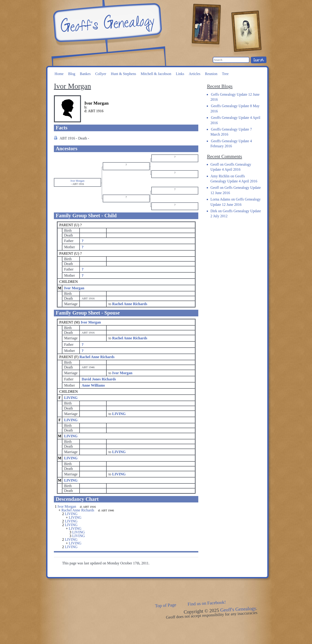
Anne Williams (93, 385)
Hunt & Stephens (123, 74)
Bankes (85, 74)
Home (59, 74)
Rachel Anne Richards (97, 357)
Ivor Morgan (74, 288)
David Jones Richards (99, 379)
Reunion (211, 74)
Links (180, 74)
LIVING (71, 398)
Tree (225, 74)
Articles (195, 74)
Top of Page (165, 605)
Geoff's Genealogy (107, 23)
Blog (72, 74)
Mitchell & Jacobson (156, 74)
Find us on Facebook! (207, 603)
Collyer (101, 74)
